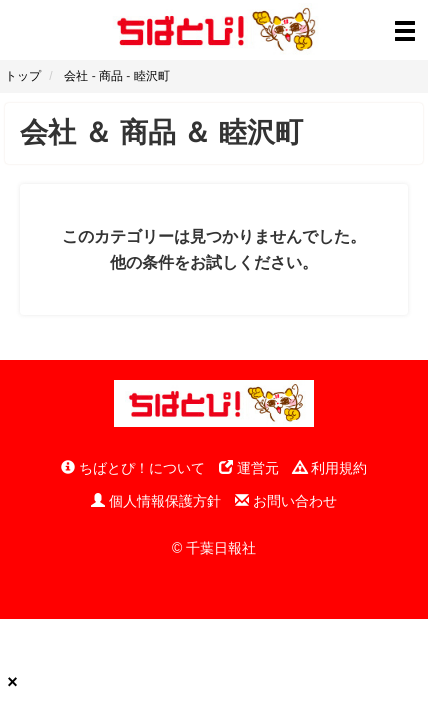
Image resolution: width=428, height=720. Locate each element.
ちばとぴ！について (133, 468)
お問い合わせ (286, 501)
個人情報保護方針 (156, 501)
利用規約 (330, 468)
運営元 (249, 468)
